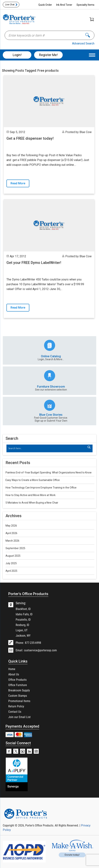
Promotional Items (19, 701)
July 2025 (11, 563)
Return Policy (16, 706)
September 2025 (15, 548)
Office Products (17, 680)
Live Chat (10, 5)
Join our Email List (19, 717)
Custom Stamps (18, 696)
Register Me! (48, 55)
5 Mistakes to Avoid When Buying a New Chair (32, 503)
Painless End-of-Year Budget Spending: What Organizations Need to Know (49, 473)
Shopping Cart (92, 19)
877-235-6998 (33, 643)
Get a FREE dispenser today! (30, 138)
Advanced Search (83, 43)
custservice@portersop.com (40, 650)
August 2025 (13, 556)
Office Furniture (18, 685)
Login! (17, 55)
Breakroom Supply (19, 690)
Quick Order (45, 5)
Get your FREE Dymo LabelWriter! (34, 263)
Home (12, 669)
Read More (18, 183)
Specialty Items (85, 5)
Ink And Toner (64, 5)
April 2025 (11, 571)
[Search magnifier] (89, 447)
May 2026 (11, 526)
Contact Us (15, 712)
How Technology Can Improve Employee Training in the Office (41, 488)
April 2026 (11, 533)
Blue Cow (86, 132)
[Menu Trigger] (92, 55)
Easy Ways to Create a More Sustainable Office (33, 480)
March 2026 (12, 541)
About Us (14, 674)
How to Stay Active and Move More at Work (31, 495)
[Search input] (48, 448)
